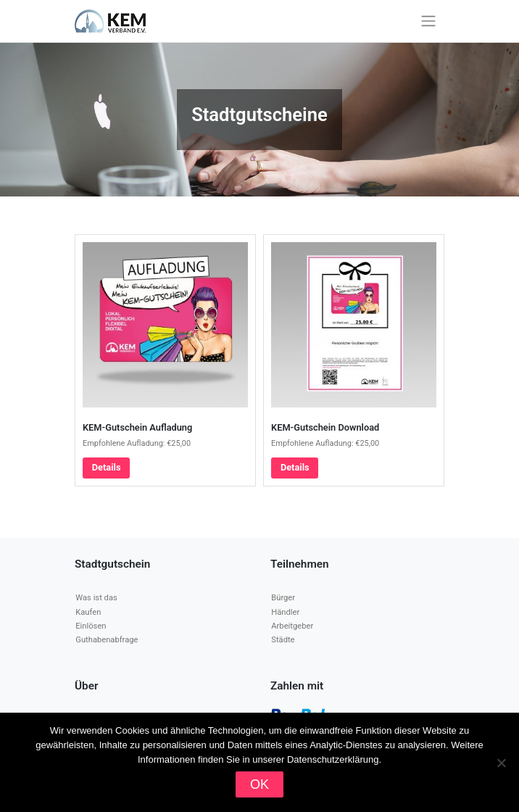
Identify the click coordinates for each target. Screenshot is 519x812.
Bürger (283, 598)
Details (107, 467)
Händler (285, 612)
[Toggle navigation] (429, 21)
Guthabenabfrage (107, 640)
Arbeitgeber (292, 626)
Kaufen (88, 612)
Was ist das (96, 598)
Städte (283, 640)
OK (259, 784)
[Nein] (501, 763)
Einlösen (91, 626)
